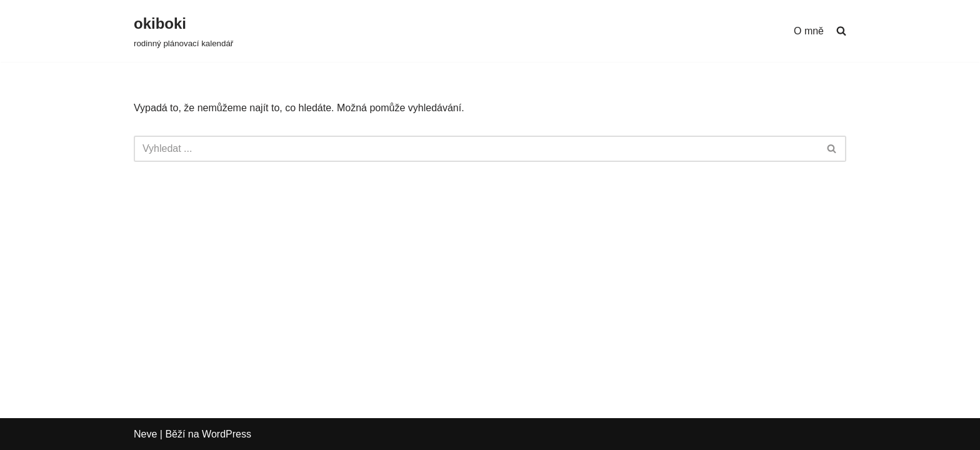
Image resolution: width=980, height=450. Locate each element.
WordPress (227, 434)
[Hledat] (476, 149)
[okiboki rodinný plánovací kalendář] (183, 31)
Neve (145, 434)
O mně (809, 31)
